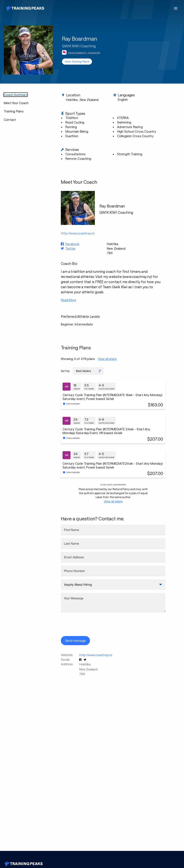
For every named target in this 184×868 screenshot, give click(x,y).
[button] (81, 660)
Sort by (65, 371)
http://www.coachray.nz (96, 655)
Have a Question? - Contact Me (84, 52)
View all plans (107, 359)
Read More (69, 300)
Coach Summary (16, 95)
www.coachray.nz (137, 277)
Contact (10, 120)
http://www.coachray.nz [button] (78, 233)
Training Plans (14, 111)
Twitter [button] (71, 248)
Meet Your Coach (16, 103)
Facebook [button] (72, 244)
